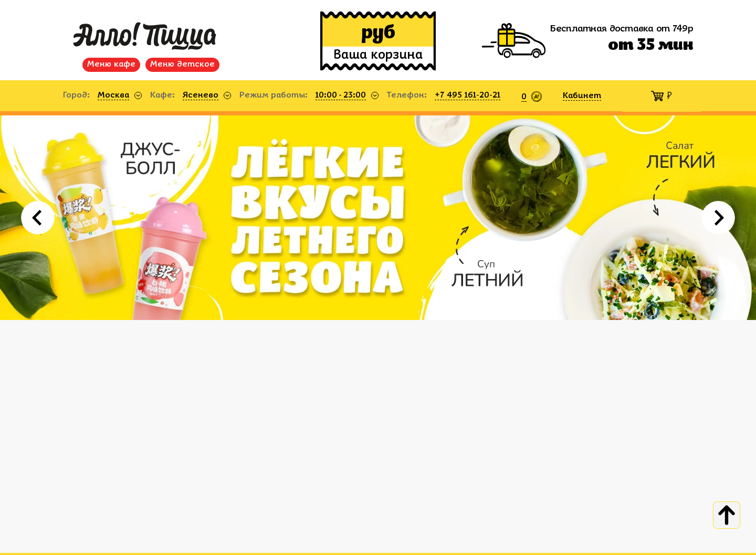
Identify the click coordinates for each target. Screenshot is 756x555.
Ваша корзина (378, 56)
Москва (113, 95)
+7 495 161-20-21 (468, 95)
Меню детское (182, 65)
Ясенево (201, 95)
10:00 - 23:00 (341, 95)
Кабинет (582, 96)
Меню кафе (111, 65)
